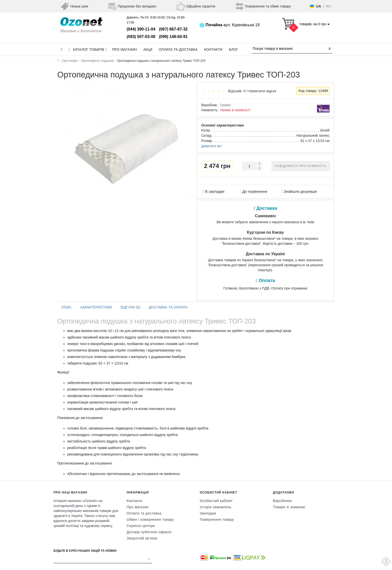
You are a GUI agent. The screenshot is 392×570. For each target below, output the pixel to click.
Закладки (208, 513)
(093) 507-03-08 (141, 37)
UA (318, 6)
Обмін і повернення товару (150, 519)
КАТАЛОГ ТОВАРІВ (88, 49)
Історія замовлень (216, 507)
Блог (234, 49)
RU (328, 6)
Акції (148, 49)
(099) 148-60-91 (173, 37)
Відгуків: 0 (236, 91)
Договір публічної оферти (149, 532)
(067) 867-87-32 (173, 29)
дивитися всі (211, 146)
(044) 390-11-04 (141, 29)
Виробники (282, 501)
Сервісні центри (141, 526)
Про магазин (124, 49)
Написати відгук (262, 91)
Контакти (213, 49)
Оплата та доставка (178, 49)
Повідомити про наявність (301, 166)
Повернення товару (217, 519)
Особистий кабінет (216, 501)
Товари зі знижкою (289, 507)
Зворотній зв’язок (142, 538)
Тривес (225, 105)
